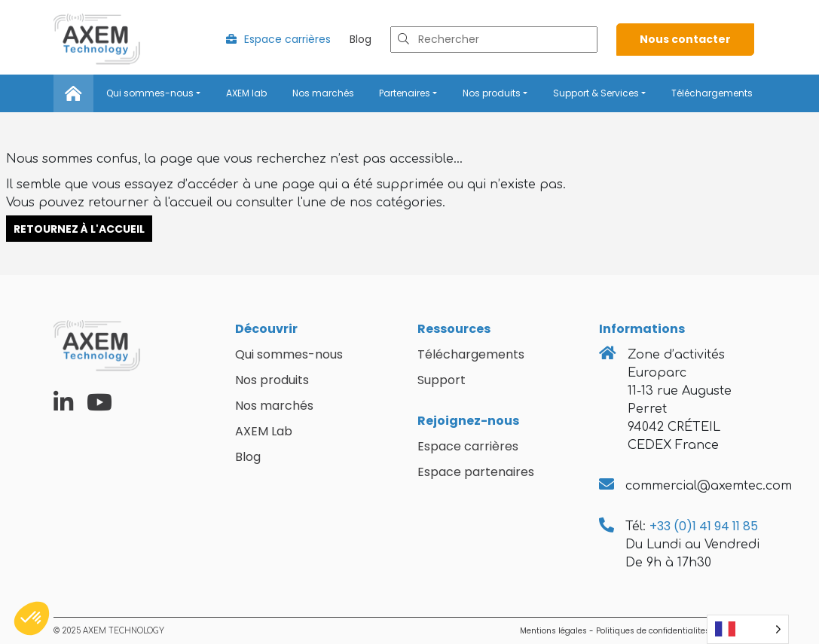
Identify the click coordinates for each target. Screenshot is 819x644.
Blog (361, 39)
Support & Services (596, 93)
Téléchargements (712, 93)
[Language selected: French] (748, 629)
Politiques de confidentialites (653, 631)
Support (442, 380)
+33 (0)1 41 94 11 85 (704, 526)
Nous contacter (685, 39)
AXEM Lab (264, 431)
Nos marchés (323, 93)
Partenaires (405, 93)
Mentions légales (553, 631)
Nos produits (492, 93)
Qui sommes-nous (150, 93)
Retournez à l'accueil (79, 228)
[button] (32, 618)
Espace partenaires (476, 472)
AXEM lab (246, 93)
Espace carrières (278, 39)
